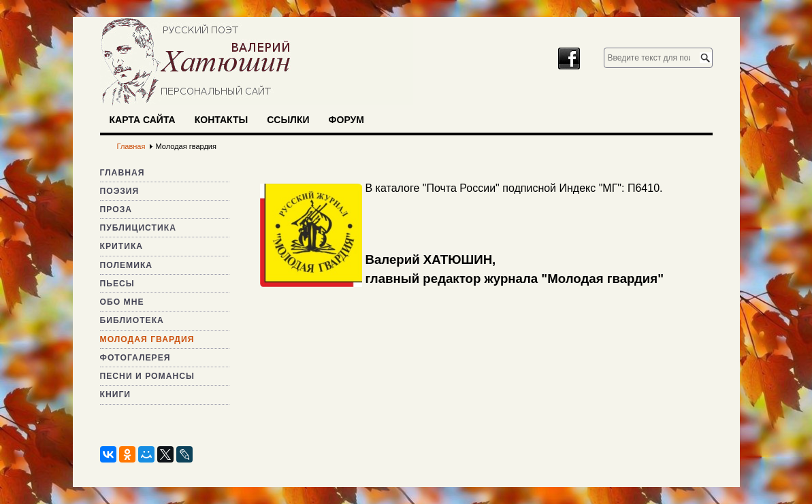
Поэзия (120, 191)
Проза (116, 209)
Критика (122, 246)
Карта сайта (143, 120)
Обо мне (122, 302)
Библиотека (132, 320)
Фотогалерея (135, 358)
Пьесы (117, 284)
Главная (123, 173)
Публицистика (138, 228)
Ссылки (288, 120)
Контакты (221, 120)
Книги (116, 394)
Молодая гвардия (147, 339)
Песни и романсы (147, 376)
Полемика (127, 265)
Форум (346, 120)
